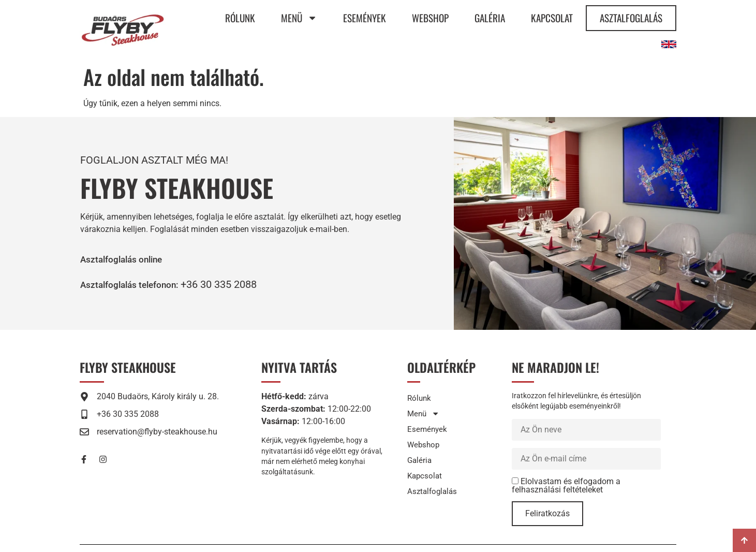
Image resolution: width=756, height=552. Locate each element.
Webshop (430, 18)
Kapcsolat (552, 18)
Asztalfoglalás (631, 18)
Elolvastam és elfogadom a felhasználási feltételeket (566, 485)
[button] (138, 284)
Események (365, 18)
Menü (299, 18)
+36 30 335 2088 (234, 284)
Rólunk (240, 18)
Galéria (490, 18)
